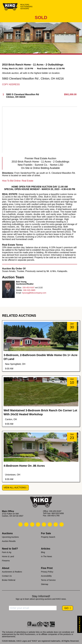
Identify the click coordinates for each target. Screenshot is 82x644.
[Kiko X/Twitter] (50, 524)
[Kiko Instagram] (62, 524)
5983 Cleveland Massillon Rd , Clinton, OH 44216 (33, 79)
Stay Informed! (41, 596)
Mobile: (19, 290)
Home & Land (8, 556)
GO (67, 608)
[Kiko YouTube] (56, 524)
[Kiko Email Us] (26, 524)
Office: (19, 288)
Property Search (48, 537)
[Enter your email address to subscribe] (33, 608)
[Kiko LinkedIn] (44, 524)
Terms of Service (48, 580)
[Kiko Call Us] (20, 524)
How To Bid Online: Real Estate (18, 181)
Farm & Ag (7, 552)
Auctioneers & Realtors (12, 572)
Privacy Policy (47, 572)
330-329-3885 (29, 290)
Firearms (6, 561)
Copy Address (11, 84)
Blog (43, 552)
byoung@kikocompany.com (34, 293)
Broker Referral (9, 580)
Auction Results (9, 541)
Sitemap (45, 584)
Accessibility (46, 576)
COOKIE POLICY (80, 624)
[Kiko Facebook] (38, 524)
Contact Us (7, 576)
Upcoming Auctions (10, 537)
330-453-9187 (28, 288)
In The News (46, 556)
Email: (19, 293)
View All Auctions (15, 488)
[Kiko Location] (32, 524)
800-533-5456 (58, 513)
